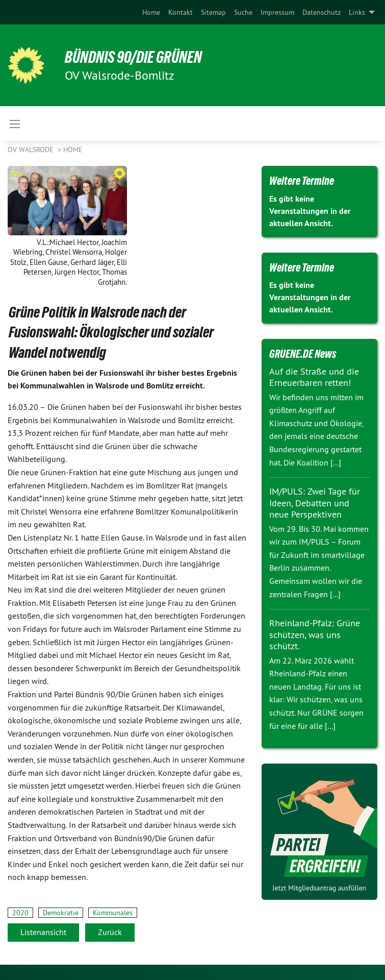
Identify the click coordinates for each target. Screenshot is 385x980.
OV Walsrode (32, 150)
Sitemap (213, 12)
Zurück (110, 932)
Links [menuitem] (357, 12)
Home (151, 12)
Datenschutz (322, 12)
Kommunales (113, 913)
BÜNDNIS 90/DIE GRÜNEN (133, 57)
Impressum (277, 12)
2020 (20, 913)
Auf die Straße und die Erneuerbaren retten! (314, 377)
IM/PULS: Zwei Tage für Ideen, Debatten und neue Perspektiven (315, 503)
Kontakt (181, 12)
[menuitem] (151, 12)
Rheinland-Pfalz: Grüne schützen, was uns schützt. (315, 634)
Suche (243, 12)
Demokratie (61, 913)
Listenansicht (43, 932)
